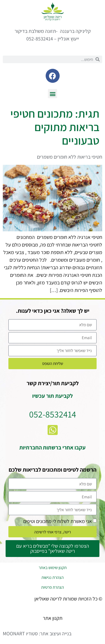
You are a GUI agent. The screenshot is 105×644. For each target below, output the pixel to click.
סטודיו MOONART (20, 633)
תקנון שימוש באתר (53, 568)
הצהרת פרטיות (53, 587)
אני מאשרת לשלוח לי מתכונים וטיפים (58, 521)
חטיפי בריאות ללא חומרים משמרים (70, 157)
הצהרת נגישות (53, 577)
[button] (53, 94)
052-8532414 (53, 414)
